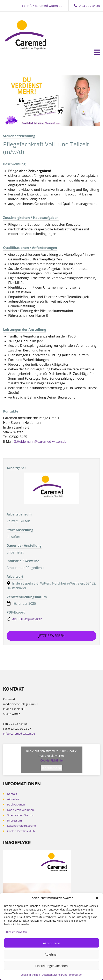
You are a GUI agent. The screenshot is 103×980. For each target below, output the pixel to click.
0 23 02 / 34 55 (89, 6)
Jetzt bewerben (51, 636)
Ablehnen (51, 954)
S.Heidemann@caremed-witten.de (40, 441)
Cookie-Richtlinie (30, 975)
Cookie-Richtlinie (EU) (21, 831)
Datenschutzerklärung (54, 975)
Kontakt (12, 794)
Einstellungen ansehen (52, 966)
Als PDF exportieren (24, 619)
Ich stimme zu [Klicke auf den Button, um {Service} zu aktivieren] (51, 768)
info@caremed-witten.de (45, 6)
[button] (97, 898)
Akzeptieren (51, 943)
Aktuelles (13, 799)
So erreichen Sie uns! (21, 815)
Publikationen (16, 804)
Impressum (76, 975)
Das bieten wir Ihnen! (21, 810)
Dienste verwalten (17, 932)
